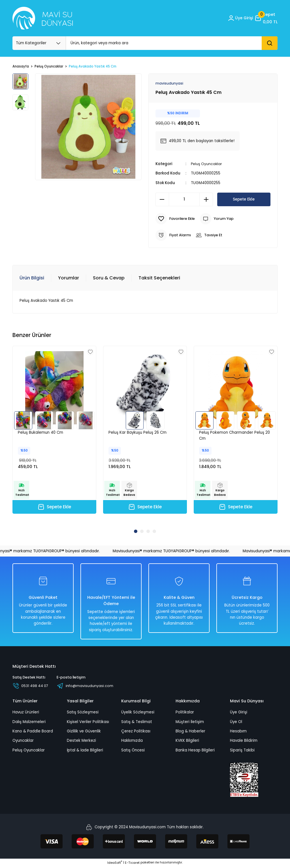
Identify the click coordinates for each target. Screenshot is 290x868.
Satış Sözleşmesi (83, 714)
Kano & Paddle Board (33, 733)
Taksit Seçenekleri (159, 278)
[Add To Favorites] (176, 219)
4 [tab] (154, 532)
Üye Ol (236, 723)
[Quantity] (184, 200)
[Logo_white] (43, 18)
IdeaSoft (115, 864)
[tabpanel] (54, 435)
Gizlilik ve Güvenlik (84, 733)
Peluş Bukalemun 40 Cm (40, 433)
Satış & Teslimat (137, 723)
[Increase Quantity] (206, 200)
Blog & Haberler (190, 733)
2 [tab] (142, 532)
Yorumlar (69, 278)
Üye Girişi (239, 714)
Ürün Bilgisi (32, 278)
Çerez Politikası (136, 733)
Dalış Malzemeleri (29, 723)
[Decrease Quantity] (162, 200)
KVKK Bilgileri (187, 742)
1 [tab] (136, 532)
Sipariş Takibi (242, 752)
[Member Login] (239, 18)
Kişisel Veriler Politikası (88, 723)
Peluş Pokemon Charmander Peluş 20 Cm (234, 436)
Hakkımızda (132, 742)
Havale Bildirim (244, 742)
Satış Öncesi (133, 752)
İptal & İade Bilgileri (85, 752)
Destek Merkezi (81, 742)
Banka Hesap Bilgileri (195, 752)
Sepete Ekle (244, 199)
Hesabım (238, 733)
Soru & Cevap (109, 278)
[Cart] (266, 18)
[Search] (172, 43)
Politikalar (185, 714)
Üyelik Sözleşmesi (138, 714)
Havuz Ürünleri (26, 714)
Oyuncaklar (23, 742)
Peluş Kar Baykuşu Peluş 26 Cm (137, 433)
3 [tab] (148, 532)
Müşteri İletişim (190, 723)
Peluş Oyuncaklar (207, 164)
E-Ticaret (132, 864)
